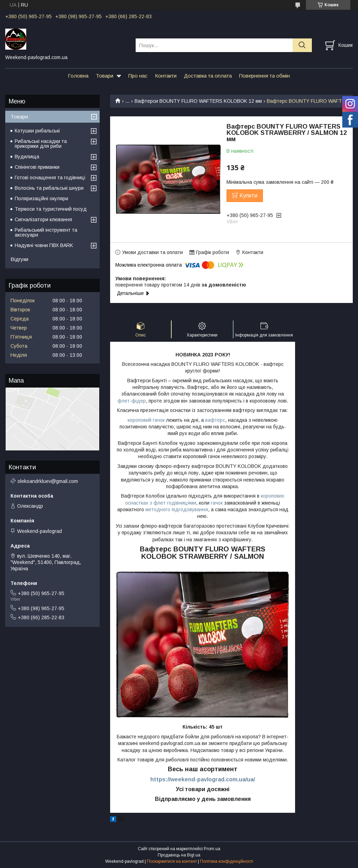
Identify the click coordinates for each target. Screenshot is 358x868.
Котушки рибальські (37, 131)
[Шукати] (302, 45)
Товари (105, 76)
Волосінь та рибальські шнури (49, 188)
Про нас (138, 76)
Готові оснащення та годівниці (50, 178)
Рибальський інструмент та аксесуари (46, 232)
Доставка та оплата (208, 76)
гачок (216, 503)
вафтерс (215, 420)
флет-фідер (132, 401)
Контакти (166, 76)
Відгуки (19, 259)
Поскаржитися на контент (172, 861)
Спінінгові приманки (37, 167)
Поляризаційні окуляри (41, 198)
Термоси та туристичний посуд (51, 209)
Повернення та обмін (264, 76)
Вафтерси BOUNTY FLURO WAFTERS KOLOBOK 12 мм (198, 101)
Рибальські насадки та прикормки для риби (41, 144)
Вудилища (27, 157)
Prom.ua (212, 849)
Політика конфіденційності (227, 861)
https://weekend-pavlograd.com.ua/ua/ (203, 779)
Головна (78, 76)
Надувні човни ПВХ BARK (44, 245)
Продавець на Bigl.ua (179, 855)
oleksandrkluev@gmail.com (48, 481)
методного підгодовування (177, 509)
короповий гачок (146, 420)
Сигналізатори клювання (43, 219)
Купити (248, 196)
